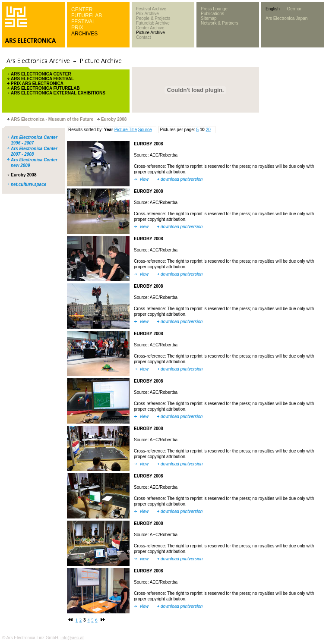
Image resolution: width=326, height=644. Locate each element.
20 (208, 130)
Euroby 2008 (24, 175)
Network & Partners (220, 23)
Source (145, 130)
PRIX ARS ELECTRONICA (37, 83)
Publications (212, 14)
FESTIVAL (83, 22)
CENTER (82, 9)
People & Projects (153, 18)
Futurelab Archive (153, 23)
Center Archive (150, 28)
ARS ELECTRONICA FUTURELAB (45, 88)
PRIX (77, 28)
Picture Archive (150, 33)
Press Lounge (214, 9)
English (273, 9)
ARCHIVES (84, 34)
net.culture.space (28, 184)
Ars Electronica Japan (286, 18)
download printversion (182, 179)
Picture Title (126, 130)
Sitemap (209, 18)
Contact (143, 37)
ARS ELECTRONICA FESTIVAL (42, 79)
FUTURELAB (87, 16)
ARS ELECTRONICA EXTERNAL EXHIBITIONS (58, 93)
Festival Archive (151, 9)
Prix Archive (147, 14)
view (144, 179)
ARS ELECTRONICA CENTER (41, 74)
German (294, 9)
